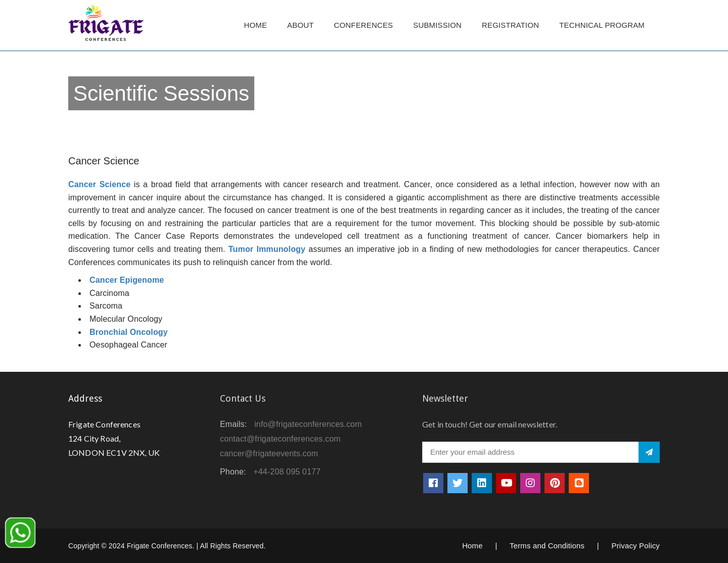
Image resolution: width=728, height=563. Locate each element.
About (300, 25)
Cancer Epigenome (127, 280)
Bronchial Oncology (129, 332)
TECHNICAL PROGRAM (604, 25)
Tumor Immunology (267, 249)
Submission (437, 25)
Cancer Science (99, 184)
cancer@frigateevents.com (269, 453)
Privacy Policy (635, 546)
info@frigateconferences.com (308, 424)
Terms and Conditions (547, 546)
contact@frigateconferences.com (280, 439)
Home (255, 25)
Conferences (364, 25)
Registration (510, 25)
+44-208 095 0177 (287, 472)
